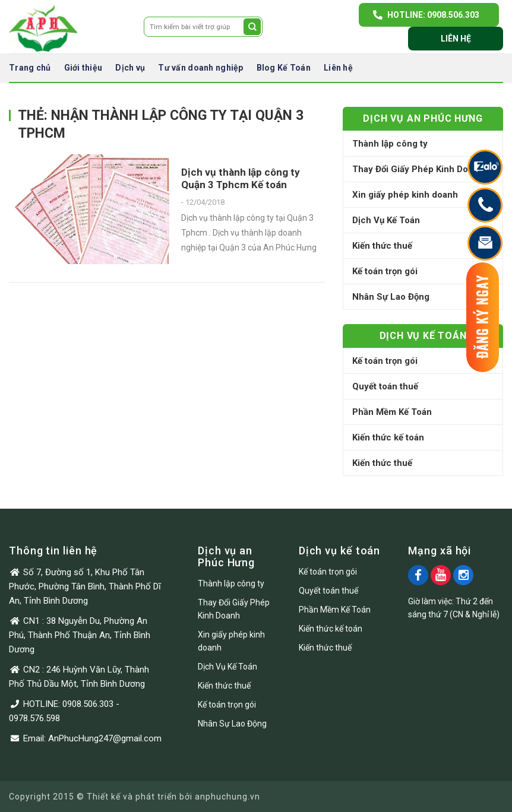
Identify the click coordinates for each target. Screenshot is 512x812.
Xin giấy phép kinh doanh (405, 195)
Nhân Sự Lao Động (391, 297)
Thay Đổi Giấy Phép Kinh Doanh (418, 169)
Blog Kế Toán (284, 68)
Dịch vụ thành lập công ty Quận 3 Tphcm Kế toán (241, 178)
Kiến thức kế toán (388, 437)
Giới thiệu (83, 68)
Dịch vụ (130, 68)
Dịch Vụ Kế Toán (386, 220)
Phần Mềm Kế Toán (392, 412)
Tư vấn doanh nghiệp (200, 68)
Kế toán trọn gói (385, 271)
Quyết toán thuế (385, 386)
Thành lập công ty (390, 144)
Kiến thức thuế (382, 246)
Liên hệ (456, 39)
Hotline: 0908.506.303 (433, 15)
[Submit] (252, 27)
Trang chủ (30, 68)
